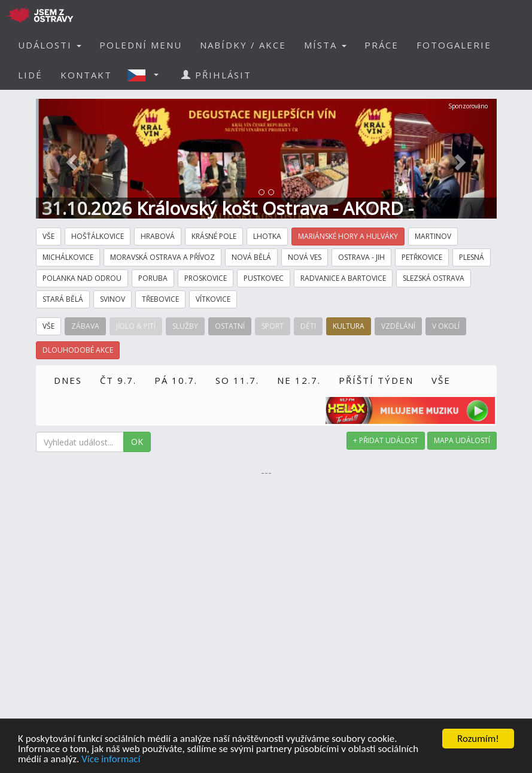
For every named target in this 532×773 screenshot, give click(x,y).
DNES (68, 380)
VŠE (441, 380)
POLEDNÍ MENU (141, 45)
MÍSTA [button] (325, 45)
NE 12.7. (299, 380)
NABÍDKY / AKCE (243, 45)
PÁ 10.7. (176, 380)
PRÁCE (381, 45)
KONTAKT (86, 75)
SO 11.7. (237, 380)
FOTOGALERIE (454, 45)
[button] (147, 75)
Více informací (111, 760)
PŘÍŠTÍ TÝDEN (376, 380)
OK (137, 442)
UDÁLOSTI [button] (50, 45)
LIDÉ (30, 75)
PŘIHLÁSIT (216, 75)
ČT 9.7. (118, 380)
